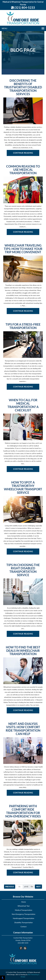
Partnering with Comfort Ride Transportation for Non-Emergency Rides (23, 811)
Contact (24, 926)
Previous (10, 887)
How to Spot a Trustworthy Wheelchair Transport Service (23, 488)
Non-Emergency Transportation (24, 914)
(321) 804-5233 (23, 8)
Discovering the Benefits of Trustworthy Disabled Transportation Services (23, 87)
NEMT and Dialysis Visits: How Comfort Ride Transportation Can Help (23, 729)
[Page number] (19, 887)
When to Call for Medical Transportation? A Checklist (23, 405)
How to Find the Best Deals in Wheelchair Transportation (23, 651)
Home (24, 902)
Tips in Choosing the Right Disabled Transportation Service (23, 570)
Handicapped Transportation (24, 918)
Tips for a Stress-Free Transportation (23, 326)
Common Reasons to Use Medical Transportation (23, 170)
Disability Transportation (24, 922)
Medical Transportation (23, 910)
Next (38, 887)
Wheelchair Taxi (24, 906)
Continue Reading (23, 153)
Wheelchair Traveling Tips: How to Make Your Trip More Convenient (23, 249)
